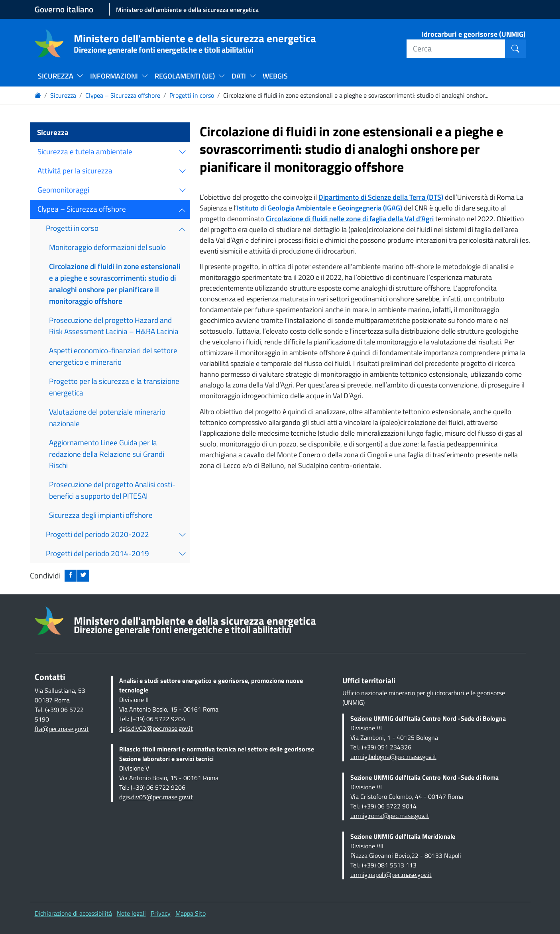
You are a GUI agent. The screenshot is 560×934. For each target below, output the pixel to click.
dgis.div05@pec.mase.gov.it (156, 797)
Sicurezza (63, 95)
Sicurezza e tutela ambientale (85, 151)
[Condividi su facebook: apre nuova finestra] (71, 576)
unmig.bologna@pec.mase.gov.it (393, 757)
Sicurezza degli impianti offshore (101, 515)
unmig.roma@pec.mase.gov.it (390, 816)
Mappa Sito (191, 913)
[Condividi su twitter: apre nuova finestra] (83, 576)
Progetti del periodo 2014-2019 (97, 553)
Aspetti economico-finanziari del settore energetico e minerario (113, 356)
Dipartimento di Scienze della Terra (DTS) (381, 197)
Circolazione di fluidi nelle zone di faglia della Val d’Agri (350, 219)
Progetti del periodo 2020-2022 (97, 534)
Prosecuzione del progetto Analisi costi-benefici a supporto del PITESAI (112, 490)
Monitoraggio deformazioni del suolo (107, 247)
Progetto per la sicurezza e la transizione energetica (114, 387)
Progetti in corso (192, 95)
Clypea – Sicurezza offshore (123, 95)
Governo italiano (64, 9)
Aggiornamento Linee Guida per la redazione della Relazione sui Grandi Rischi (107, 454)
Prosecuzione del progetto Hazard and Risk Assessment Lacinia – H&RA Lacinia (114, 326)
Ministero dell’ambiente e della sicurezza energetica (187, 10)
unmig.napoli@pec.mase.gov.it (391, 875)
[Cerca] (456, 49)
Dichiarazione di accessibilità (73, 913)
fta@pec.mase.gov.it (62, 729)
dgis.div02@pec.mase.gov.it (156, 728)
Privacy (161, 913)
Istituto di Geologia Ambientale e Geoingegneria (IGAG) (319, 208)
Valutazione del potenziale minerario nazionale (107, 417)
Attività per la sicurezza (75, 170)
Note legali (131, 913)
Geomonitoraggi (63, 190)
